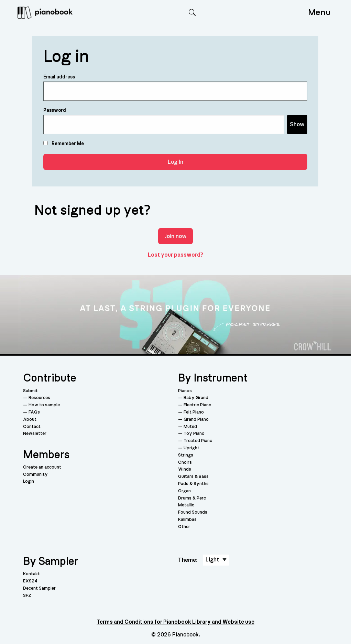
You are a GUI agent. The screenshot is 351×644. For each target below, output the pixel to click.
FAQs (34, 412)
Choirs (185, 463)
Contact (32, 427)
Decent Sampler (39, 588)
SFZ (27, 596)
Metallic (186, 505)
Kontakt (31, 574)
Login (29, 481)
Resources (39, 398)
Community (35, 475)
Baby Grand (196, 398)
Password (55, 110)
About (30, 420)
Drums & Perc (192, 498)
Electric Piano (198, 405)
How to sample (44, 405)
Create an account (42, 467)
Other (184, 527)
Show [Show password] (297, 125)
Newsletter (35, 434)
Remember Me (64, 143)
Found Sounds (193, 512)
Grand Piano (196, 420)
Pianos (185, 391)
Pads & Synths (193, 484)
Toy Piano (194, 434)
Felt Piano (194, 412)
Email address (59, 77)
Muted (190, 427)
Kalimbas (187, 520)
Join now (175, 236)
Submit (30, 391)
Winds (185, 469)
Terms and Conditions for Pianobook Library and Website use (175, 622)
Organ (184, 491)
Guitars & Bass (193, 477)
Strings (186, 455)
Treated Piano (198, 441)
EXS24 (30, 581)
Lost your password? (175, 255)
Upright (191, 448)
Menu (319, 13)
